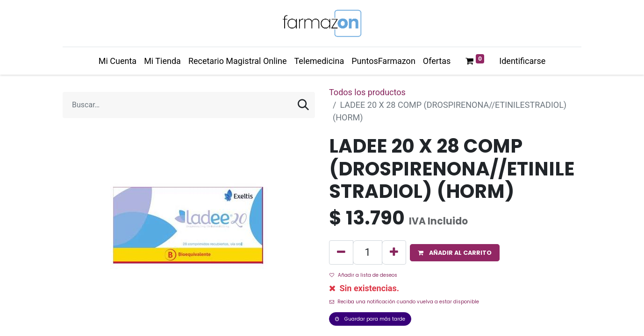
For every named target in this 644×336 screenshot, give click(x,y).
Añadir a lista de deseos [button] (363, 275)
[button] (455, 253)
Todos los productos (367, 92)
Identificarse (522, 61)
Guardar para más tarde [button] (370, 319)
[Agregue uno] (394, 252)
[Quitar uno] (341, 252)
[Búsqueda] (303, 105)
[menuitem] (118, 61)
